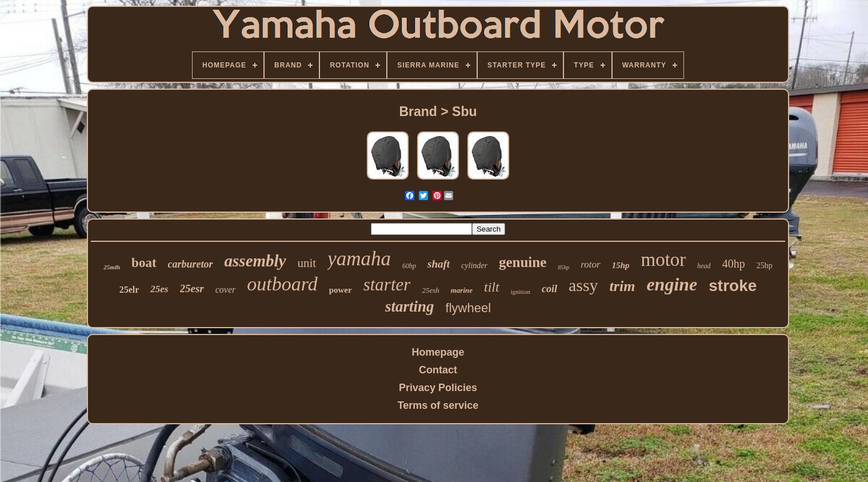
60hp (409, 266)
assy (583, 285)
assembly (255, 261)
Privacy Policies (438, 388)
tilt (492, 287)
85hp (563, 267)
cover (226, 290)
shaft (439, 264)
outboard (282, 284)
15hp (621, 265)
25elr (129, 290)
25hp (765, 266)
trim (623, 286)
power (341, 290)
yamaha (359, 259)
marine (462, 290)
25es (159, 289)
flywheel (468, 308)
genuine (523, 262)
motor (663, 260)
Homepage (438, 352)
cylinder (474, 266)
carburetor (191, 264)
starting (410, 306)
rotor (590, 264)
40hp (734, 264)
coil (549, 289)
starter (387, 284)
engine (672, 284)
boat (144, 263)
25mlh (112, 267)
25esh (430, 290)
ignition (521, 292)
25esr (192, 288)
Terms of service (438, 405)
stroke (733, 286)
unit (307, 263)
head (704, 266)
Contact (438, 370)
